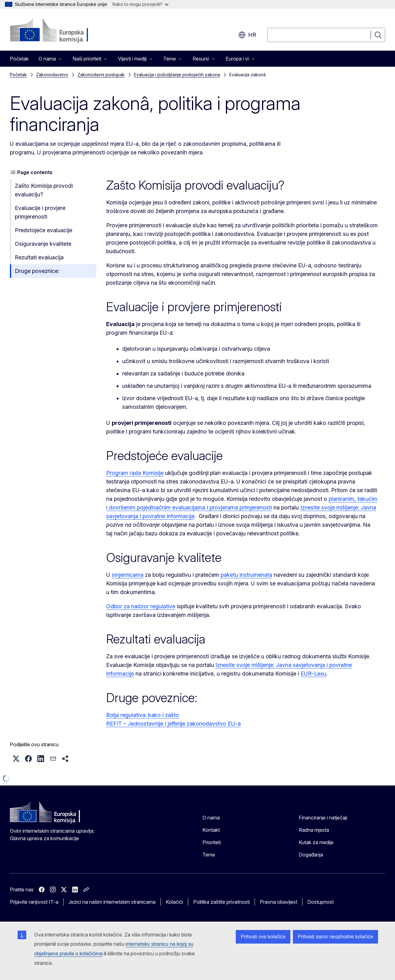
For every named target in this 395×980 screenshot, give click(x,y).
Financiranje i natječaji (323, 818)
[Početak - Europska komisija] (60, 31)
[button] (16, 759)
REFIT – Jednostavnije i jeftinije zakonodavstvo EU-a (173, 724)
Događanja (311, 855)
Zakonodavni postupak (101, 75)
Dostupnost (320, 902)
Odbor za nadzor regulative (141, 606)
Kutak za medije (316, 842)
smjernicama (128, 575)
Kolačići (174, 902)
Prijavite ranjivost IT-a (34, 902)
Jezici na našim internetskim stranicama (112, 902)
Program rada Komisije (135, 473)
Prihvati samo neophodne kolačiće (335, 937)
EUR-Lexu (313, 674)
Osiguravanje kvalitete (43, 244)
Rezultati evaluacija (39, 257)
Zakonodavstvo (52, 75)
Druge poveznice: (37, 271)
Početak (19, 59)
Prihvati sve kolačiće (263, 937)
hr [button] (247, 35)
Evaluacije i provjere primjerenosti (40, 212)
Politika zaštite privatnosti (221, 902)
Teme (209, 855)
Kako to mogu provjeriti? (141, 4)
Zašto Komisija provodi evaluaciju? (44, 190)
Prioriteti (212, 842)
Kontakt (211, 830)
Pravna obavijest (279, 902)
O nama (211, 818)
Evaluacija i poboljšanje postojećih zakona (177, 75)
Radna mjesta (314, 830)
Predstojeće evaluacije (44, 230)
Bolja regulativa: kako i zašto (143, 715)
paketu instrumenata (246, 575)
